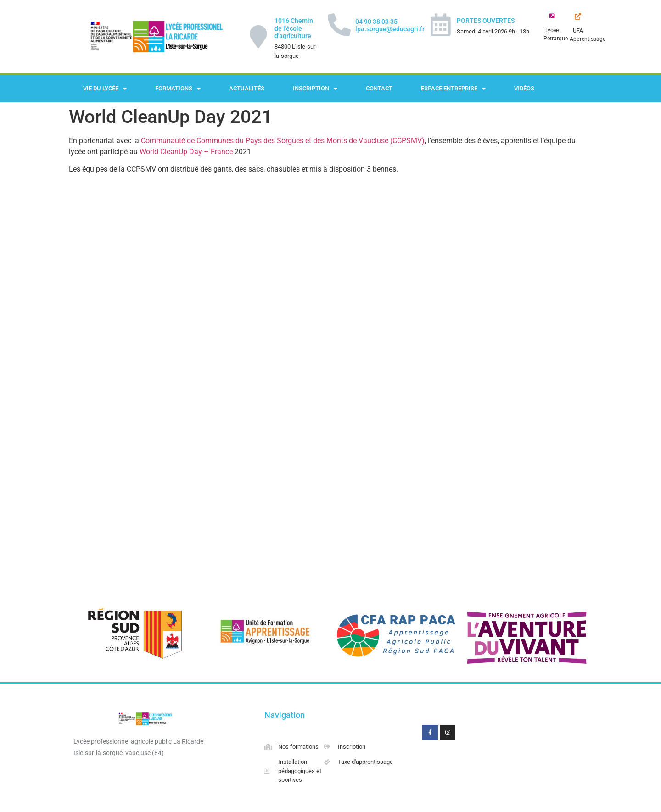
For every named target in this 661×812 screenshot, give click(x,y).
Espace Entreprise (453, 89)
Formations (178, 89)
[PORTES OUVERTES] (441, 25)
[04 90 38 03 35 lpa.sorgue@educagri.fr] (339, 25)
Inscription (315, 89)
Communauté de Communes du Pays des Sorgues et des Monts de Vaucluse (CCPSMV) (283, 141)
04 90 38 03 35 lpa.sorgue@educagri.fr (390, 25)
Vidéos (524, 88)
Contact (379, 88)
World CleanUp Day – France (186, 152)
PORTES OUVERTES (486, 21)
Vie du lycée (105, 89)
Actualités (247, 88)
